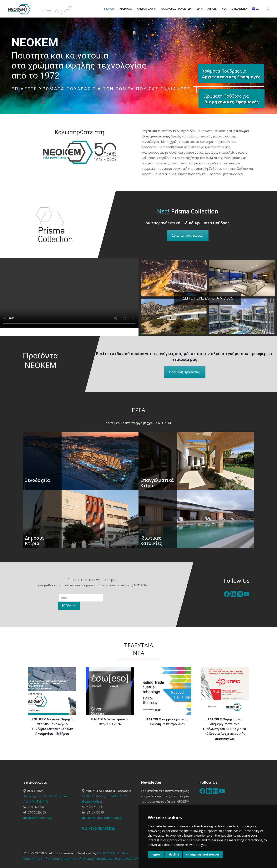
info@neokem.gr (38, 818)
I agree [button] (156, 854)
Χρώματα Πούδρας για (232, 99)
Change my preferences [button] (203, 854)
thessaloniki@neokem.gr (102, 818)
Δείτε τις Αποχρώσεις (188, 235)
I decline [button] (173, 854)
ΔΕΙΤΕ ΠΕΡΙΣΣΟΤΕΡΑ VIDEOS (208, 298)
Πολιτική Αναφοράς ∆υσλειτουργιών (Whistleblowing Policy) (123, 859)
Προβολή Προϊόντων (185, 372)
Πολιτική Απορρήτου (61, 859)
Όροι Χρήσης (33, 859)
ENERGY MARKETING (112, 853)
